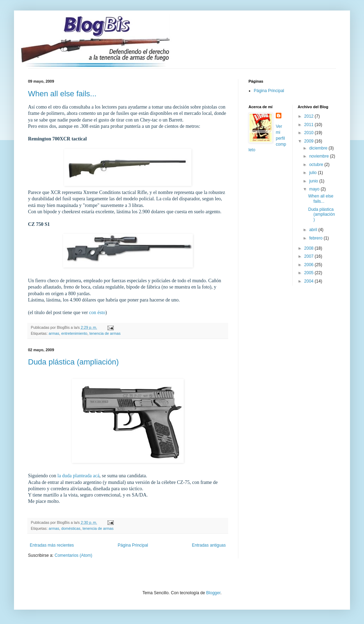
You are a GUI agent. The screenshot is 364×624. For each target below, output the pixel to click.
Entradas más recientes (52, 545)
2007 (309, 256)
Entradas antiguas (209, 545)
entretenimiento (74, 333)
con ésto (97, 313)
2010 (309, 133)
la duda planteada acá (78, 476)
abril (314, 230)
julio (313, 173)
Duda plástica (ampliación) (73, 362)
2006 (309, 265)
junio (314, 181)
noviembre (319, 156)
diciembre (319, 148)
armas (54, 333)
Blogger (213, 593)
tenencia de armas (105, 333)
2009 (309, 141)
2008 (309, 248)
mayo (315, 189)
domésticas (71, 528)
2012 (309, 116)
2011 (309, 125)
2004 (309, 281)
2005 (309, 273)
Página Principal (133, 545)
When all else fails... (62, 94)
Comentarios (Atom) (73, 555)
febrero (316, 238)
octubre (317, 165)
